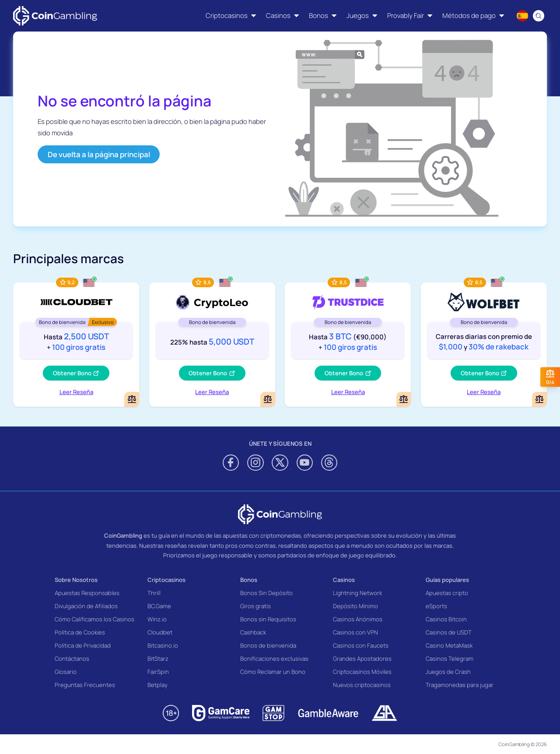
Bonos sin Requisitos (268, 619)
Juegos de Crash (448, 672)
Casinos (344, 580)
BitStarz (158, 659)
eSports (436, 606)
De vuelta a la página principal (99, 154)
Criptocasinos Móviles (362, 672)
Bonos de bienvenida (268, 645)
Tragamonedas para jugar (460, 685)
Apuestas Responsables (87, 593)
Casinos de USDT (449, 632)
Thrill (154, 593)
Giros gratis (255, 606)
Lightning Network (357, 593)
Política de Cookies (80, 632)
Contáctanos (72, 659)
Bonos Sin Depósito (266, 593)
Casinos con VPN (355, 632)
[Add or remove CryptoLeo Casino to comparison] (268, 399)
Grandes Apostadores (362, 659)
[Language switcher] (522, 16)
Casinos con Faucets (361, 645)
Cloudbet (160, 632)
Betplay (157, 685)
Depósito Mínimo (355, 606)
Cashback (253, 632)
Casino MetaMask (449, 645)
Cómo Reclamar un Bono (273, 672)
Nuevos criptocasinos (362, 685)
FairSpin (158, 672)
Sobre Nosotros (76, 580)
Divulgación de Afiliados (86, 606)
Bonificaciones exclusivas (274, 659)
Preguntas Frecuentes (85, 685)
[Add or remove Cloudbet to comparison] (132, 399)
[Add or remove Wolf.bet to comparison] (539, 399)
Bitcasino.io (163, 645)
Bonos (249, 580)
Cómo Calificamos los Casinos (94, 619)
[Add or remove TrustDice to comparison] (404, 399)
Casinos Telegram (450, 659)
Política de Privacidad (83, 645)
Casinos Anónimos (358, 619)
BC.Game (159, 606)
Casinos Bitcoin (446, 619)
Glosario (66, 672)
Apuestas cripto (447, 593)
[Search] (539, 16)
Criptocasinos (166, 580)
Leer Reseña (76, 392)
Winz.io (157, 619)
